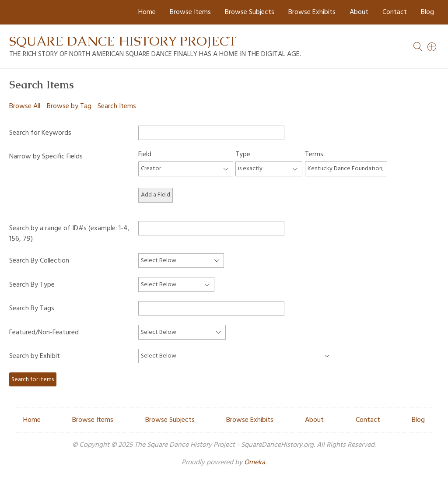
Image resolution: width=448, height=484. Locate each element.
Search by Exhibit (35, 356)
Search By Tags (32, 309)
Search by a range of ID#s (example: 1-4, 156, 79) (69, 233)
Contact (395, 12)
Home (147, 12)
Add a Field (156, 195)
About (359, 12)
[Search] (432, 47)
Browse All (25, 106)
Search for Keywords (40, 133)
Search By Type (32, 285)
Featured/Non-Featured (44, 333)
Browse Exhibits (312, 12)
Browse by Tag (69, 106)
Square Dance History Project (123, 41)
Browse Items (190, 12)
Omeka (255, 463)
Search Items (117, 106)
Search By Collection (39, 261)
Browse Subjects (250, 12)
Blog (427, 12)
